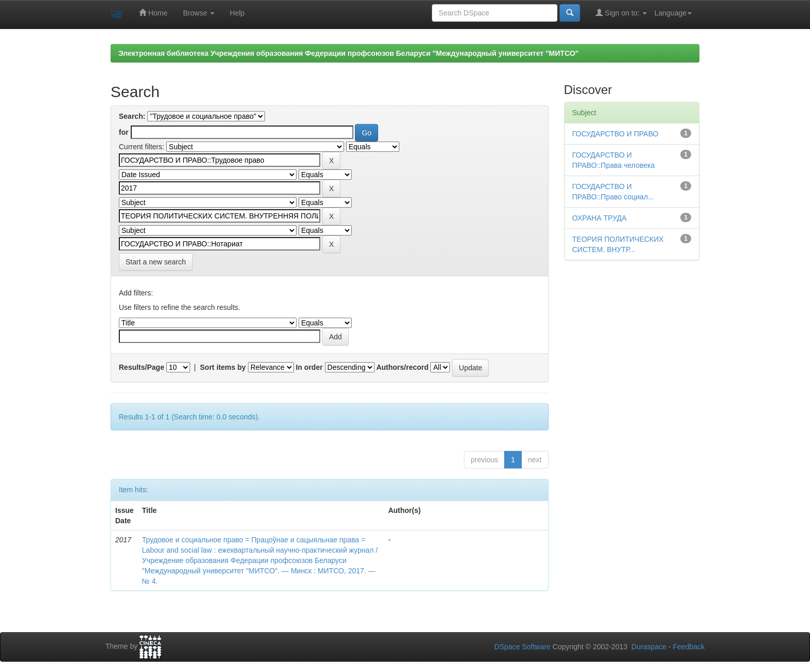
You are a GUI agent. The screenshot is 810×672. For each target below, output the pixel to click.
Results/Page (142, 367)
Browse (199, 13)
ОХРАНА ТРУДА (599, 218)
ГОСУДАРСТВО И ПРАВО (616, 134)
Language (673, 13)
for (124, 132)
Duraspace (649, 647)
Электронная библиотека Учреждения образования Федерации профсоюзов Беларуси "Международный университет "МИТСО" (348, 53)
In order (309, 367)
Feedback (689, 647)
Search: (132, 116)
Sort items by (223, 367)
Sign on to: (621, 13)
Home (153, 13)
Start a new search (156, 262)
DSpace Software (523, 647)
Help (237, 13)
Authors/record (402, 367)
